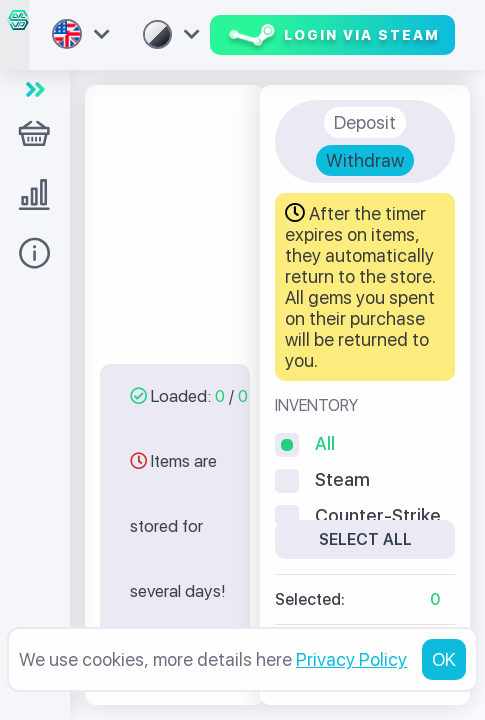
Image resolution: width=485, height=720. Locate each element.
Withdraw (365, 160)
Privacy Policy (351, 659)
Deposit (365, 122)
